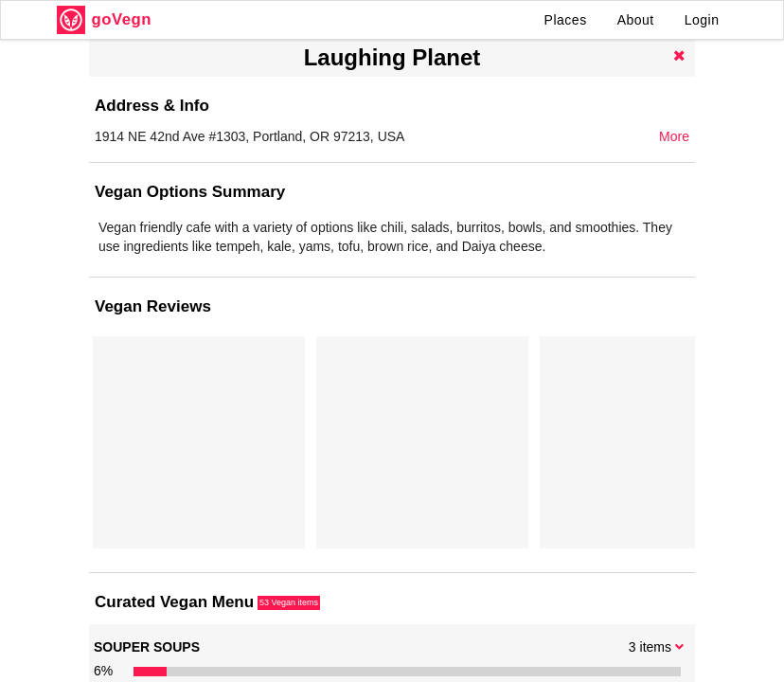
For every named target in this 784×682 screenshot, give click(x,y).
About (636, 20)
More (674, 136)
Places (566, 20)
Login (702, 20)
